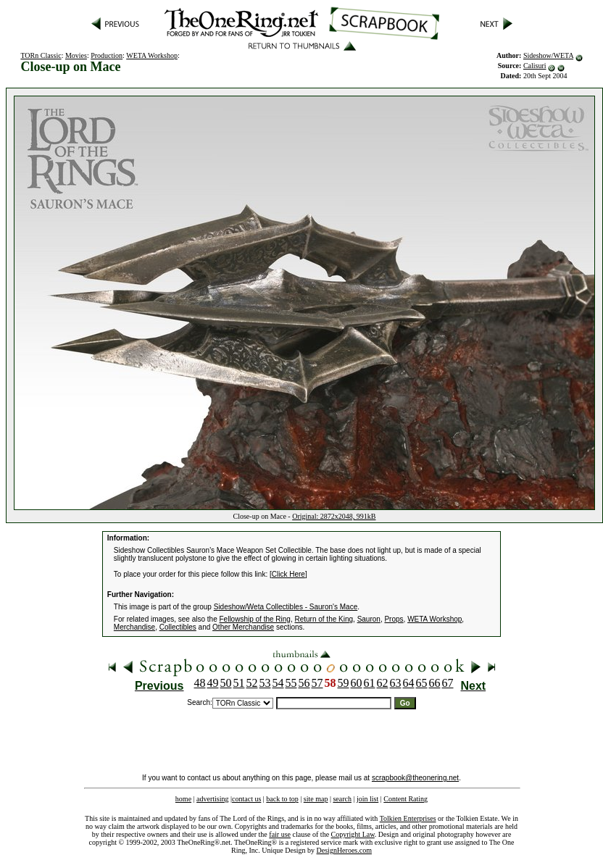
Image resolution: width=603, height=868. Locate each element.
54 (278, 683)
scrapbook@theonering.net (415, 778)
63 (396, 683)
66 (435, 683)
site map (316, 799)
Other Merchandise (243, 627)
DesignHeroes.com (344, 850)
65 (422, 683)
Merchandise (134, 627)
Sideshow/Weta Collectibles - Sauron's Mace (286, 607)
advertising (212, 799)
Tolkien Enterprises (408, 818)
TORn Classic (41, 55)
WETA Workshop (152, 55)
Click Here (288, 574)
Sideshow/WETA (548, 55)
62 (383, 683)
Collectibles (178, 627)
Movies (76, 55)
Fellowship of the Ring (255, 619)
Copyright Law (353, 834)
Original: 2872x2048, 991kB (334, 516)
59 (344, 683)
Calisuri (535, 66)
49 (213, 683)
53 (265, 683)
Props (394, 619)
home (183, 799)
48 (200, 683)
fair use (280, 834)
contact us (246, 799)
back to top (282, 799)
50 (226, 683)
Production (107, 55)
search (342, 799)
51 (239, 683)
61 (370, 683)
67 (448, 683)
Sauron (369, 619)
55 (291, 683)
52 (252, 683)
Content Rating (406, 799)
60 (357, 683)
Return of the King (324, 619)
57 (317, 683)
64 (409, 683)
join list (367, 799)
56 (304, 683)
